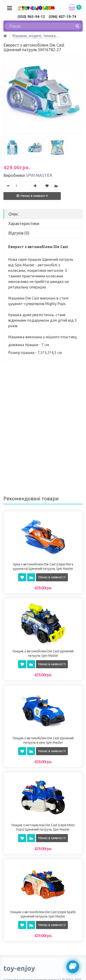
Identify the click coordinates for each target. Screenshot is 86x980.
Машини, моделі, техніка (34, 36)
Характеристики (24, 223)
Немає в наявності (32, 196)
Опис (13, 214)
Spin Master (39, 175)
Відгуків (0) (19, 233)
